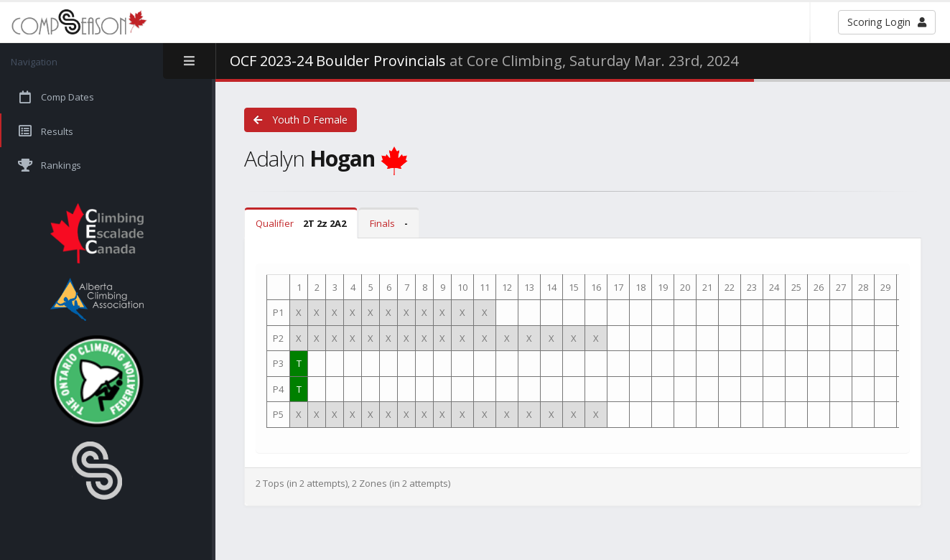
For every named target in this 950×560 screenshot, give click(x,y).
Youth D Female (301, 120)
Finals (389, 223)
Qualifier (301, 223)
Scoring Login (887, 22)
